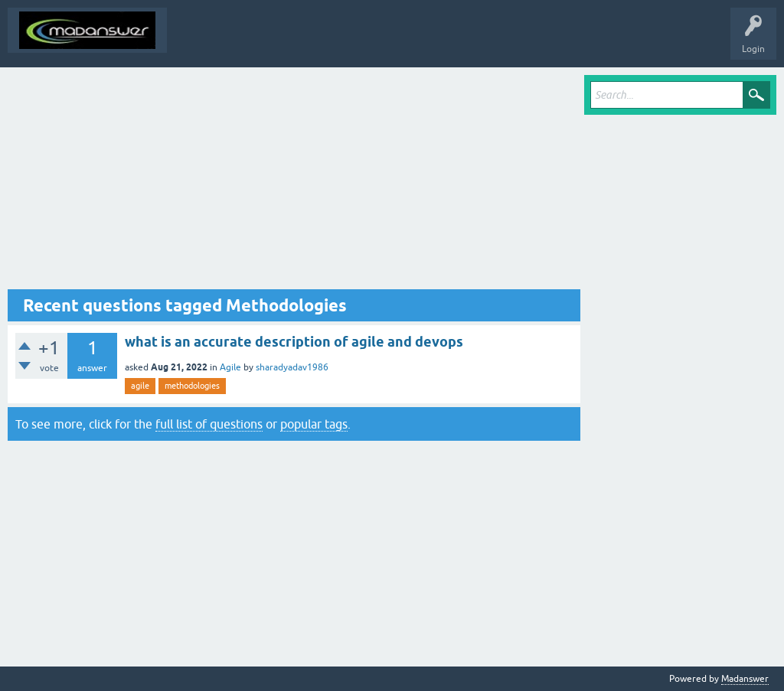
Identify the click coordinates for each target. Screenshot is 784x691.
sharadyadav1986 (292, 367)
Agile (230, 367)
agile (140, 386)
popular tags (314, 424)
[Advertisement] (294, 182)
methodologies (192, 386)
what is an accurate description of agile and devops (294, 342)
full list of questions (209, 424)
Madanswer (745, 679)
